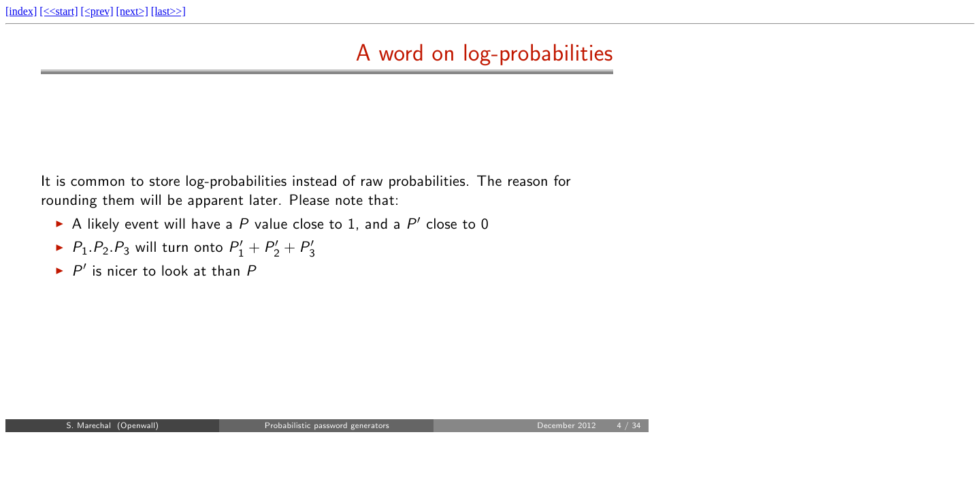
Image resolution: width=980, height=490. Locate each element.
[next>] (132, 11)
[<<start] (59, 11)
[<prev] (97, 11)
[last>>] (168, 11)
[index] (21, 11)
